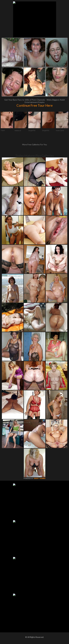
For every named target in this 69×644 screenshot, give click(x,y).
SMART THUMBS (40, 478)
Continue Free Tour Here (35, 105)
